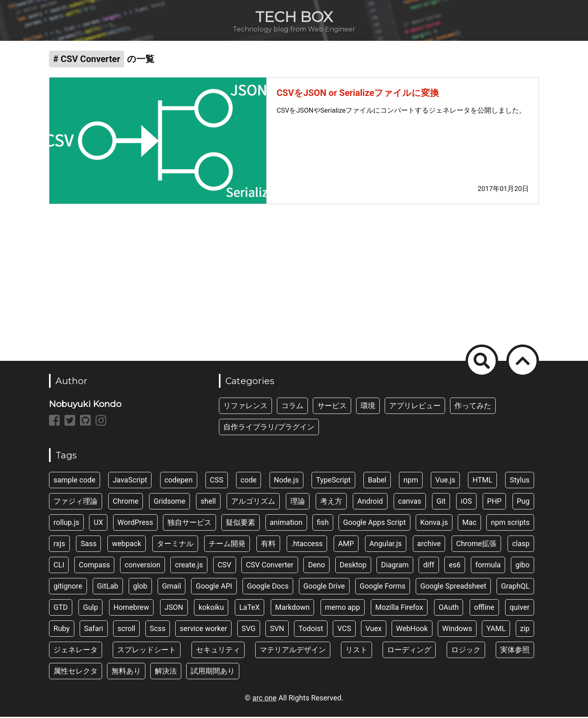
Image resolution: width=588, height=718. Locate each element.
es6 (455, 566)
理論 (298, 502)
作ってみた (473, 407)
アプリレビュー (415, 407)
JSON (174, 608)
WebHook (412, 630)
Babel (377, 481)
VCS (344, 630)
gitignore (68, 587)
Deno (316, 566)
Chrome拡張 (476, 545)
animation (286, 523)
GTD (61, 608)
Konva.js (434, 523)
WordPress (135, 523)
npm (411, 481)
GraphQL (515, 587)
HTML (482, 481)
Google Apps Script (374, 523)
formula (488, 566)
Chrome (126, 502)
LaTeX (249, 608)
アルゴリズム (253, 502)
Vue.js (445, 481)
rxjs (59, 545)
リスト (356, 651)
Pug (523, 502)
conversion (143, 566)
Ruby (62, 630)
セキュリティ (218, 651)
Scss (158, 630)
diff (429, 566)
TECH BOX (294, 17)
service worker (203, 630)
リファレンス (245, 407)
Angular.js (386, 545)
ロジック (466, 651)
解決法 (166, 672)
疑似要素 (241, 523)
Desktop (353, 566)
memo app (343, 608)
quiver (520, 608)
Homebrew (131, 608)
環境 (368, 407)
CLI (59, 566)
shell (208, 502)
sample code (75, 481)
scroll (127, 630)
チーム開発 (227, 545)
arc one (264, 699)
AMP (346, 545)
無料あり (126, 672)
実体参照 (515, 651)
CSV (225, 566)
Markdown (292, 608)
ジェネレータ (76, 651)
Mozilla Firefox (399, 608)
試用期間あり (213, 672)
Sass (88, 545)
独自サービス (189, 523)
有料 (268, 545)
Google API (214, 587)
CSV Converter (269, 566)
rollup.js (66, 523)
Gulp (90, 608)
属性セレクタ (76, 672)
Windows (457, 630)
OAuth (449, 608)
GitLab (108, 587)
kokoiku (211, 608)
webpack (127, 545)
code (248, 481)
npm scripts (510, 523)
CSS (217, 481)
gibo (522, 566)
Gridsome (169, 502)
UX (98, 523)
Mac (469, 523)
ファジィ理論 (76, 502)
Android (370, 502)
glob (140, 587)
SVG (249, 630)
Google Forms (383, 587)
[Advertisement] (294, 279)
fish (323, 523)
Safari (94, 630)
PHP (494, 502)
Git (441, 502)
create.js (189, 566)
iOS (466, 502)
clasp (521, 545)
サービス (332, 407)
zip (525, 630)
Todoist (311, 630)
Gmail (172, 587)
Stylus (520, 481)
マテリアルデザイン (293, 651)
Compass (94, 566)
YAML (496, 630)
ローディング (409, 651)
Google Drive (324, 587)
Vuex (374, 630)
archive (429, 545)
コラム (292, 407)
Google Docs (268, 587)
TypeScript (333, 481)
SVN (277, 630)
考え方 (331, 502)
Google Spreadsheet (453, 587)
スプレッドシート (147, 651)
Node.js (286, 481)
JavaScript (130, 481)
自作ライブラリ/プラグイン (269, 428)
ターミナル (175, 545)
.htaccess (307, 545)
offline (484, 608)
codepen (179, 481)
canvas (410, 502)
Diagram (395, 566)
